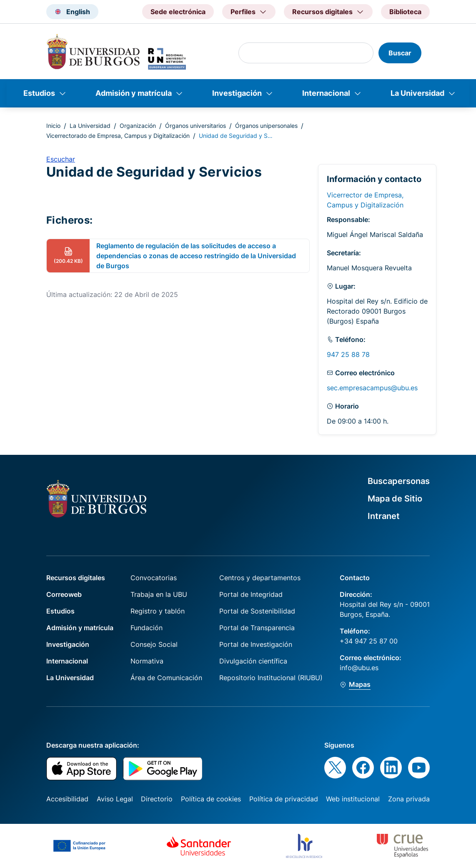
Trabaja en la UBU (159, 594)
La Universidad (417, 93)
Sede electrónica (178, 12)
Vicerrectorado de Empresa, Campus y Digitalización (118, 136)
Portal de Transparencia (257, 628)
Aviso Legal (115, 799)
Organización (138, 126)
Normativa (147, 661)
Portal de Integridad (251, 594)
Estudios (39, 93)
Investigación (237, 93)
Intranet (384, 516)
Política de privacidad (284, 799)
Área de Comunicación (166, 678)
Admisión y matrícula (134, 93)
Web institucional (353, 799)
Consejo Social (154, 644)
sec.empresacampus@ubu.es (372, 388)
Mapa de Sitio (395, 499)
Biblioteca (405, 12)
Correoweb (64, 594)
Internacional (326, 93)
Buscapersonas (399, 481)
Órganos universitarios (195, 126)
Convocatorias (154, 578)
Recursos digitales (76, 578)
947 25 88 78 (348, 354)
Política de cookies (211, 799)
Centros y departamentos (260, 578)
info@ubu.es (359, 668)
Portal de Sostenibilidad (257, 611)
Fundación (147, 628)
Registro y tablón (158, 611)
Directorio (157, 799)
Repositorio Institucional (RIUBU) (271, 678)
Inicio (53, 126)
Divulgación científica (253, 661)
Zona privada (409, 799)
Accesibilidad (67, 799)
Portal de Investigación (256, 644)
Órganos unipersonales (266, 126)
